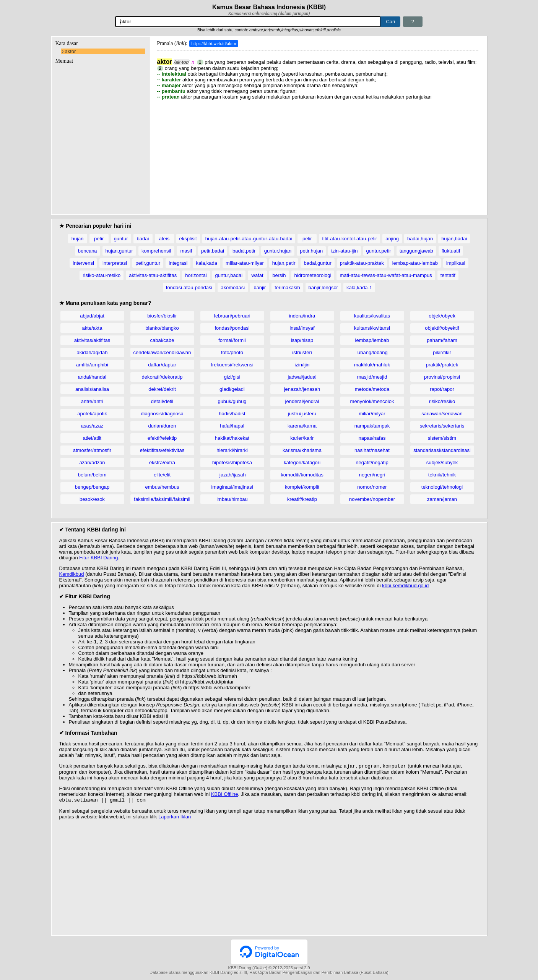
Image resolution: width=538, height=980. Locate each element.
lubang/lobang (372, 352)
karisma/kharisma (302, 450)
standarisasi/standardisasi (442, 450)
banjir (260, 288)
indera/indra (302, 316)
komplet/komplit (302, 487)
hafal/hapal (232, 426)
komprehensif (156, 251)
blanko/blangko (162, 328)
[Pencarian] (248, 22)
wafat (258, 275)
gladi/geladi (232, 389)
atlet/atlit (92, 438)
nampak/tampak (372, 426)
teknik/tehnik (442, 475)
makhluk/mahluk (372, 365)
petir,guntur (148, 263)
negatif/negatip (372, 462)
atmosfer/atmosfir (92, 450)
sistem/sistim (442, 438)
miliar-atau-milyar (245, 263)
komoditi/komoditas (302, 475)
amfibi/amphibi (92, 365)
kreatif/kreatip (302, 499)
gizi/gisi (232, 377)
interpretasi (115, 263)
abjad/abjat (92, 316)
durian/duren (162, 426)
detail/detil (162, 401)
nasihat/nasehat (372, 450)
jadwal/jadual (302, 377)
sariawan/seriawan (442, 414)
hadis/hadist (232, 414)
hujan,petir (284, 263)
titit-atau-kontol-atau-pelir (349, 239)
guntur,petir (379, 251)
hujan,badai (454, 239)
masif (186, 251)
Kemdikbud (72, 574)
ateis (164, 239)
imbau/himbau (232, 499)
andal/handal (92, 377)
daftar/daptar (162, 365)
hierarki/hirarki (232, 450)
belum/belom (92, 475)
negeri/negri (372, 475)
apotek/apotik (92, 414)
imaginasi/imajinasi (232, 487)
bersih (279, 275)
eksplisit (188, 239)
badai (143, 239)
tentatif (448, 275)
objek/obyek (442, 316)
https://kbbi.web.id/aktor (214, 44)
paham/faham (442, 340)
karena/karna (302, 426)
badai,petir (244, 251)
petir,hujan (311, 251)
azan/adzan (92, 462)
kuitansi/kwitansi (372, 328)
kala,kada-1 (359, 288)
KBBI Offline (225, 795)
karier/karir (302, 438)
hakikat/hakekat (232, 438)
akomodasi (233, 288)
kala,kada (206, 263)
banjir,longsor (323, 288)
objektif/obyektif (442, 328)
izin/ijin (302, 365)
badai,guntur (317, 263)
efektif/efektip (162, 438)
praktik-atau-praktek (362, 263)
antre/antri (92, 401)
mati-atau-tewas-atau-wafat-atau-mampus (386, 275)
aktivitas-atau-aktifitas (153, 275)
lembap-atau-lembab (415, 263)
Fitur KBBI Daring (98, 558)
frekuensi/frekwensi (232, 365)
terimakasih (287, 288)
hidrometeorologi (313, 275)
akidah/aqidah (92, 352)
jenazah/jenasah (302, 389)
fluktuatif (451, 251)
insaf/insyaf (302, 328)
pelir (307, 239)
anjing (392, 239)
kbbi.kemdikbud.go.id (405, 586)
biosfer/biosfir (162, 316)
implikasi (456, 263)
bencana (88, 251)
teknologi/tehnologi (442, 487)
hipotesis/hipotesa (232, 462)
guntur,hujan (278, 251)
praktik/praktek (442, 365)
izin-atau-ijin (344, 251)
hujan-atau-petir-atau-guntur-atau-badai (249, 239)
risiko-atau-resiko (102, 275)
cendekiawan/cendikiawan (162, 352)
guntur (121, 239)
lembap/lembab (372, 340)
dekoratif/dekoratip (162, 377)
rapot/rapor (442, 389)
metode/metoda (372, 389)
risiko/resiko (442, 401)
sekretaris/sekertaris (442, 426)
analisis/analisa (92, 389)
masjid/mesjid (372, 377)
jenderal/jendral (302, 401)
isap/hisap (302, 340)
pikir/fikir (442, 352)
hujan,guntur (119, 251)
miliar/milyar (372, 414)
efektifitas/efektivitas (162, 450)
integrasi (178, 263)
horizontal (196, 275)
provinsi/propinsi (442, 377)
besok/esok (92, 499)
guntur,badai (229, 275)
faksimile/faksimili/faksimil (162, 499)
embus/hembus (162, 487)
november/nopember (372, 499)
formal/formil (232, 340)
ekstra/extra (162, 462)
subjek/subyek (442, 462)
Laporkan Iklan (175, 818)
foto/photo (232, 352)
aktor (71, 51)
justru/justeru (302, 414)
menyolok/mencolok (372, 401)
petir (99, 239)
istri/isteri (302, 352)
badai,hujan (420, 239)
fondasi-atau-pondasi (189, 288)
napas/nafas (372, 438)
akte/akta (92, 328)
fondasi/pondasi (232, 328)
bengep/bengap (92, 487)
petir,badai (213, 251)
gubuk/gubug (232, 401)
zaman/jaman (442, 499)
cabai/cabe (162, 340)
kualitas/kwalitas (372, 316)
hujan (78, 239)
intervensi (83, 263)
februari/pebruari (232, 316)
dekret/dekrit (162, 389)
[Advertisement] (318, 153)
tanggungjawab (416, 251)
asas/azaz (92, 426)
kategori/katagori (302, 462)
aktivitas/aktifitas (92, 340)
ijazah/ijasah (232, 475)
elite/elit (162, 475)
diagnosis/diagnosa (162, 414)
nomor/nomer (372, 487)
